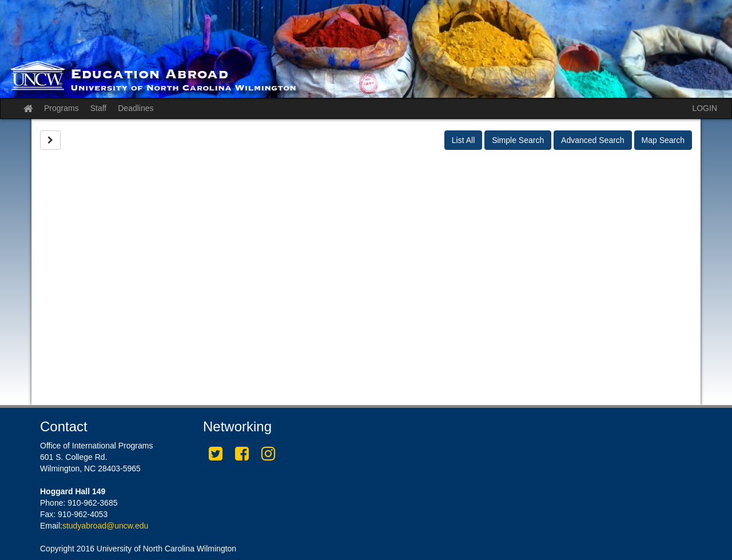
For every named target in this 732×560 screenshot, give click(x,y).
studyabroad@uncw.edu (105, 526)
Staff (99, 108)
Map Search (663, 140)
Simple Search (518, 140)
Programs (61, 108)
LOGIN (705, 108)
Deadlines (136, 108)
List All (463, 140)
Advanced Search (593, 140)
